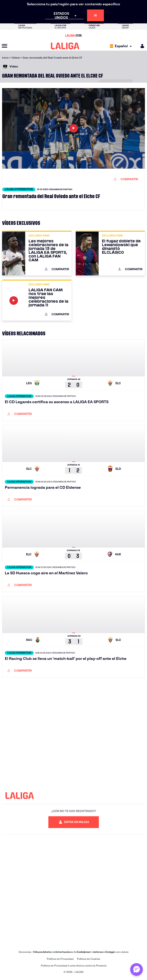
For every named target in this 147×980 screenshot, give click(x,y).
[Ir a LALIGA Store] (73, 35)
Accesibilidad (82, 952)
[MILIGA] (141, 46)
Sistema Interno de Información (52, 952)
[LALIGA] (65, 46)
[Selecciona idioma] (122, 46)
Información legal (104, 952)
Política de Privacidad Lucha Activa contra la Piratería (74, 966)
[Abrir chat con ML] (136, 969)
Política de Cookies (89, 959)
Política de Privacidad (60, 959)
